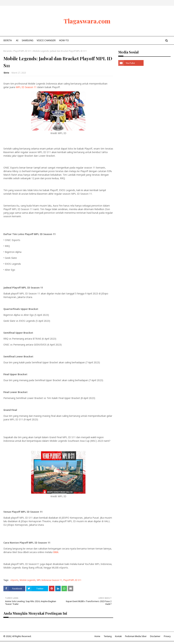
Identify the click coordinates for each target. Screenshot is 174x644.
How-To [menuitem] (64, 40)
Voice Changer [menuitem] (46, 40)
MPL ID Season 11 (26, 87)
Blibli (56, 552)
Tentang (108, 636)
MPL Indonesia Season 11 (49, 580)
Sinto (6, 73)
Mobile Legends (28, 580)
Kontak (118, 636)
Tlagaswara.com (87, 21)
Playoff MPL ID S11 (22, 51)
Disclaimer (155, 636)
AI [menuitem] (17, 40)
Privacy (167, 636)
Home (97, 636)
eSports (14, 580)
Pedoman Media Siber (136, 636)
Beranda (8, 51)
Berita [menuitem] (8, 40)
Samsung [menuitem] (28, 40)
